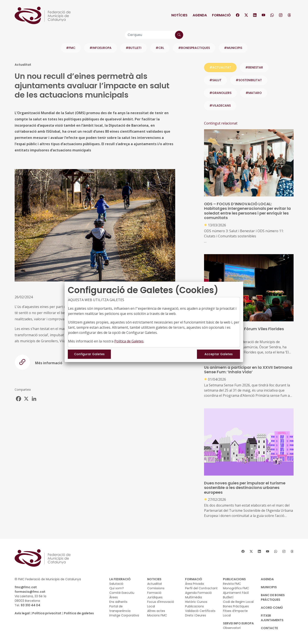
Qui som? (117, 588)
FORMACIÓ (194, 579)
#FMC (71, 48)
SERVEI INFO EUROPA (238, 623)
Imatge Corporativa (124, 615)
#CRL (160, 48)
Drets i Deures (196, 615)
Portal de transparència (120, 609)
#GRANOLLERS (220, 93)
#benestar (254, 67)
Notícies (179, 15)
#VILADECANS (220, 106)
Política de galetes (79, 613)
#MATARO (254, 93)
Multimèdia (193, 597)
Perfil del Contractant (201, 588)
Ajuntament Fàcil (236, 593)
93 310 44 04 (30, 605)
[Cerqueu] (154, 35)
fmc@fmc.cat (26, 587)
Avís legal (22, 613)
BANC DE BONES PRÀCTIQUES (273, 597)
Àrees (114, 597)
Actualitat (155, 584)
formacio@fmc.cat (30, 592)
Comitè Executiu (122, 593)
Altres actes (156, 611)
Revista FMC (232, 584)
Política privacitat (47, 613)
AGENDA (267, 579)
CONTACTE (269, 628)
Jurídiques (155, 597)
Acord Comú (272, 608)
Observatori (232, 628)
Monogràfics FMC (236, 588)
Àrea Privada (194, 584)
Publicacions (194, 606)
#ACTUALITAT (220, 67)
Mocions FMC (157, 615)
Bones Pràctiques (236, 606)
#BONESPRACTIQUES (194, 48)
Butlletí (228, 597)
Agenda (200, 15)
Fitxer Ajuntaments (272, 618)
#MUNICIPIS (233, 48)
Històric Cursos (196, 602)
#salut (215, 80)
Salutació (116, 584)
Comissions (156, 588)
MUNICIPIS (269, 587)
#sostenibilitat (249, 80)
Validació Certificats (200, 611)
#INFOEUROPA (101, 48)
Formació (221, 15)
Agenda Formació (198, 593)
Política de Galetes (129, 341)
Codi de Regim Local (238, 602)
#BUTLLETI (134, 48)
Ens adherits (118, 602)
